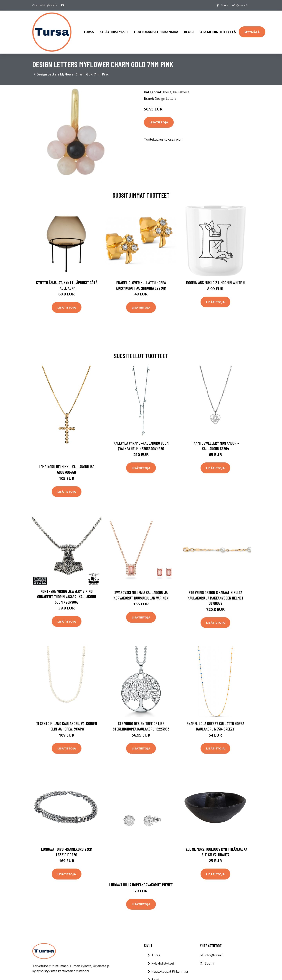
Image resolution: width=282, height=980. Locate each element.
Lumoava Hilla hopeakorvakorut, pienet (141, 881)
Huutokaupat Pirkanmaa (156, 30)
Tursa (89, 30)
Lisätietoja (159, 118)
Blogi (189, 30)
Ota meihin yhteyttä (218, 30)
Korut (167, 88)
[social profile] (62, 5)
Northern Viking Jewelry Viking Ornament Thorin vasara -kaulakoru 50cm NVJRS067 (67, 593)
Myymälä (252, 30)
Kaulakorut (181, 88)
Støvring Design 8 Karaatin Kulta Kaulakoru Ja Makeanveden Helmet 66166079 (216, 594)
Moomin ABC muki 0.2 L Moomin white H (215, 279)
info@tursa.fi (239, 5)
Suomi (223, 5)
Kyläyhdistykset (114, 30)
